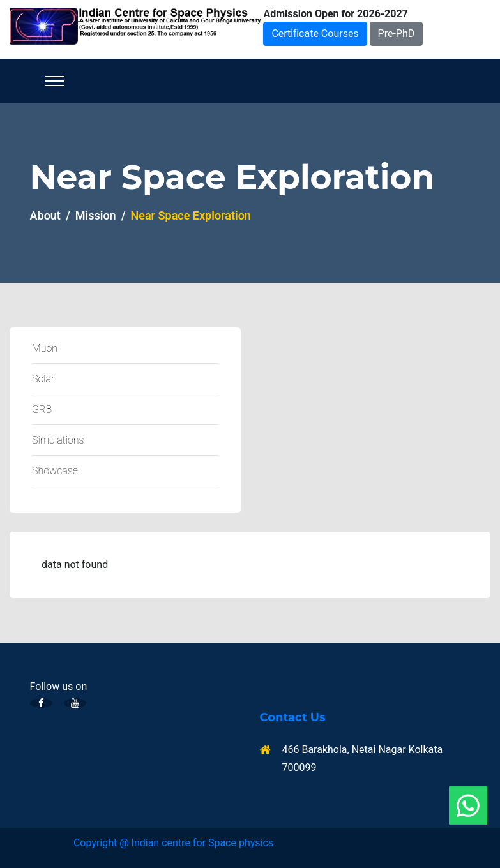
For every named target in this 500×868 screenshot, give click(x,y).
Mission (96, 215)
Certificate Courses (315, 34)
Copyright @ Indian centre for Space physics (173, 843)
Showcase (55, 471)
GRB (42, 409)
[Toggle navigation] (55, 81)
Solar (43, 379)
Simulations (58, 440)
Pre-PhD (397, 34)
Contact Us (293, 718)
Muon (45, 348)
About (45, 215)
